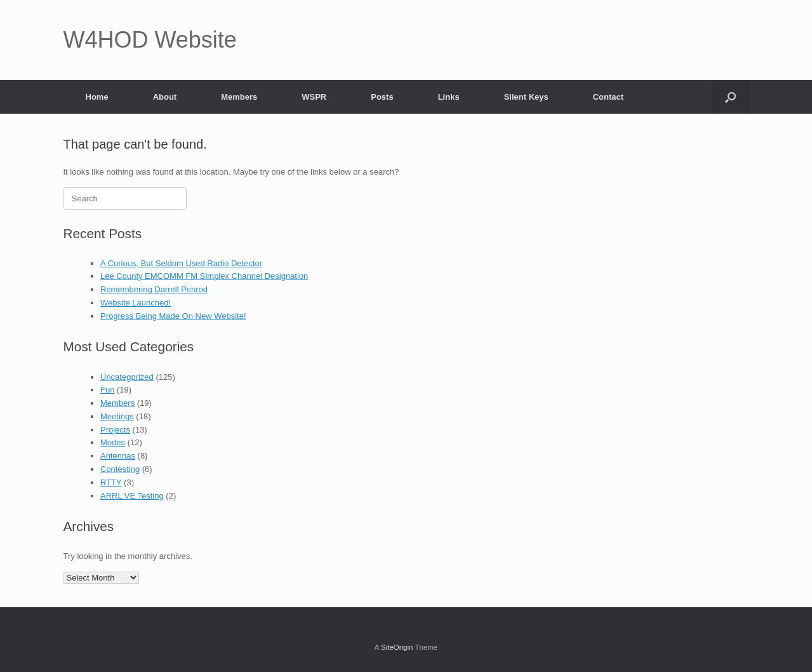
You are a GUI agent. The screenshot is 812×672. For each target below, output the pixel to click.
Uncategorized (127, 377)
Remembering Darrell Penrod (154, 289)
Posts (382, 97)
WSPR (314, 97)
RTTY (111, 482)
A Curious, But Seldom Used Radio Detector (181, 263)
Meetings (117, 416)
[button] (730, 97)
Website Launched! (136, 303)
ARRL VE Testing (132, 496)
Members (239, 97)
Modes (113, 442)
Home (97, 97)
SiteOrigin (397, 647)
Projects (115, 430)
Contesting (120, 469)
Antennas (118, 456)
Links (449, 97)
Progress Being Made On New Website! (173, 316)
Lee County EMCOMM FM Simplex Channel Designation (204, 276)
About (165, 97)
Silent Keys (526, 97)
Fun (107, 390)
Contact (608, 97)
